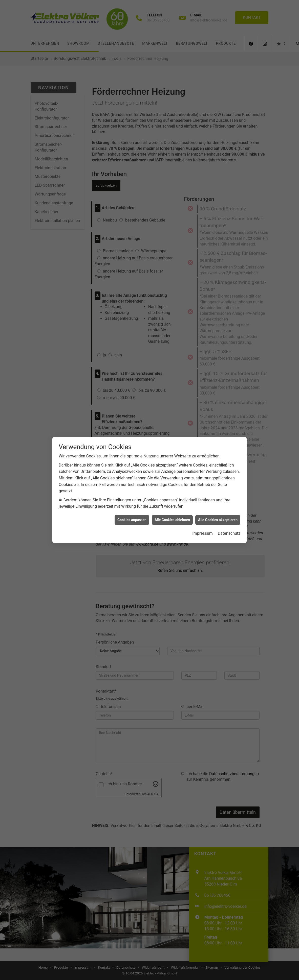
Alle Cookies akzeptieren (218, 423)
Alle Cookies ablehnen (172, 423)
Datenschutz (229, 437)
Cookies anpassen (132, 423)
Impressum (202, 437)
